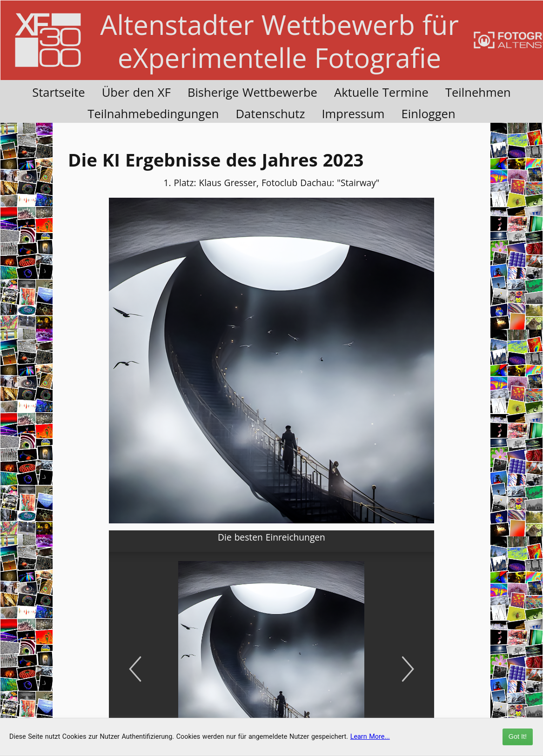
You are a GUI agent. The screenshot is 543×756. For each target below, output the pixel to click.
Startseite (59, 92)
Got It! (518, 736)
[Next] (408, 669)
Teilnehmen (478, 92)
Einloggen (429, 114)
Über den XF (136, 92)
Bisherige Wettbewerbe (252, 92)
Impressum (353, 114)
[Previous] (135, 669)
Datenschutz (270, 114)
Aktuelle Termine (381, 92)
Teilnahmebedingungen (153, 114)
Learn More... (370, 737)
